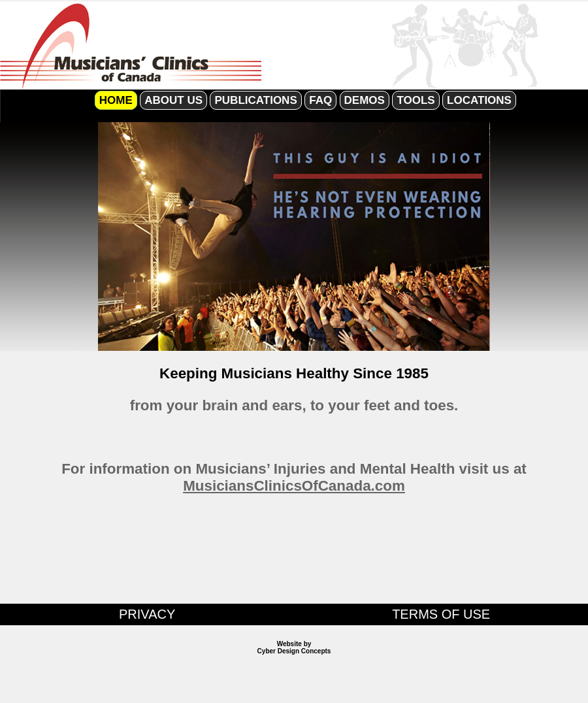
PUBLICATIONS (255, 100)
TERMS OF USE (441, 614)
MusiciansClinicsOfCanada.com (294, 486)
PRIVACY (147, 614)
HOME (116, 100)
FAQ (320, 100)
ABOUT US (173, 100)
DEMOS (365, 100)
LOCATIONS (479, 100)
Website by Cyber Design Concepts (294, 647)
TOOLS (416, 100)
